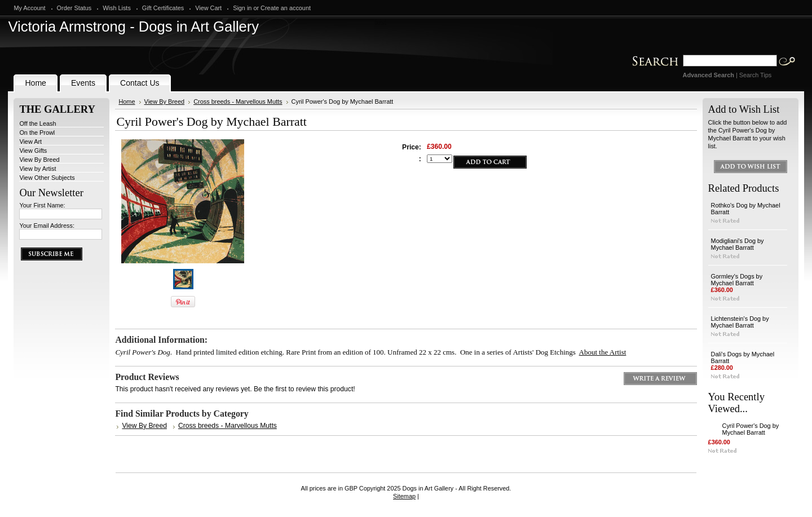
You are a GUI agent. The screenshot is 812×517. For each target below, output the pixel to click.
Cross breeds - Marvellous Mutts (238, 101)
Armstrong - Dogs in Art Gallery (133, 26)
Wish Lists (117, 8)
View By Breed (39, 160)
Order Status (74, 8)
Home (127, 101)
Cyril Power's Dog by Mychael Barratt (751, 429)
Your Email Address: (47, 226)
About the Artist (603, 352)
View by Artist (37, 169)
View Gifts (33, 151)
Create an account (286, 8)
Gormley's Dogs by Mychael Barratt (737, 280)
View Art (30, 142)
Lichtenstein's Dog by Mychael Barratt (740, 322)
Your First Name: (42, 205)
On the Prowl (37, 132)
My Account (29, 8)
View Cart (208, 8)
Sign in (242, 8)
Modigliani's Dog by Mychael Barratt (738, 244)
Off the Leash (37, 123)
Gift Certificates (163, 8)
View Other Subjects (47, 178)
